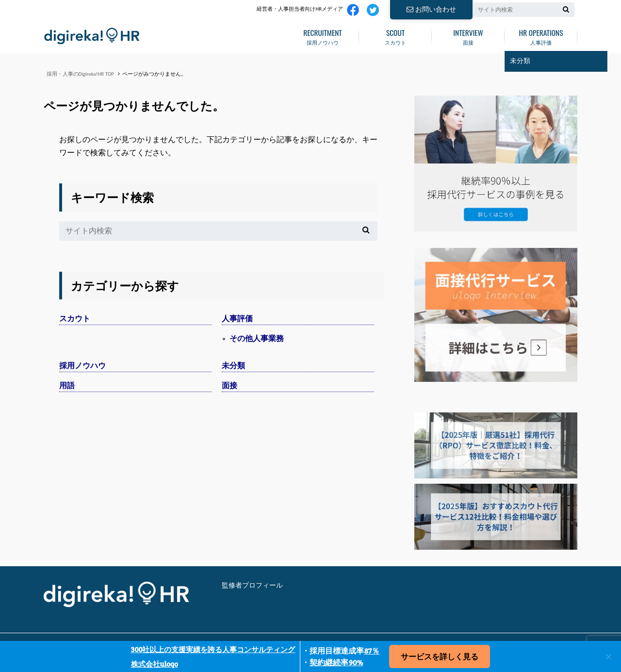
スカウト (395, 35)
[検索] (566, 9)
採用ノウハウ (323, 35)
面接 (468, 35)
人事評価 (541, 35)
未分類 (233, 366)
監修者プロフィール (252, 585)
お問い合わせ (431, 9)
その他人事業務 (257, 338)
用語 (67, 385)
